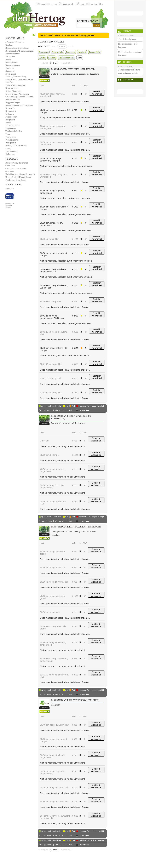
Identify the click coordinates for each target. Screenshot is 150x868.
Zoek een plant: (88, 21)
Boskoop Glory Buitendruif (17, 163)
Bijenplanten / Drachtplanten (17, 48)
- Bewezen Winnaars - (15, 42)
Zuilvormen (10, 154)
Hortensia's (10, 108)
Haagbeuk (82, 52)
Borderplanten (11, 62)
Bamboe (9, 45)
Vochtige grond (12, 140)
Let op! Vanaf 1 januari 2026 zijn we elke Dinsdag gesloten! (68, 35)
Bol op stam (10, 57)
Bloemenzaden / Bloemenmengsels (20, 51)
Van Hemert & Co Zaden (16, 180)
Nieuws (127, 31)
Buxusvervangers (13, 65)
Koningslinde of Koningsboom (18, 177)
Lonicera (52, 58)
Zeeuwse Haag (11, 151)
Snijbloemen (11, 128)
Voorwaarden (9, 205)
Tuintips (127, 62)
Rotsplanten (10, 120)
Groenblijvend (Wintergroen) (17, 94)
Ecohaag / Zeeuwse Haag (16, 77)
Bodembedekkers (13, 54)
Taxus (80, 58)
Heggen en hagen (13, 102)
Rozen (8, 123)
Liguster (42, 58)
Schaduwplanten (12, 125)
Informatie (10, 189)
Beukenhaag (44, 52)
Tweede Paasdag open (127, 39)
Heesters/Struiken (13, 100)
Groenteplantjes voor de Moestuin (19, 97)
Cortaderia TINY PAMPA (16, 169)
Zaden (8, 149)
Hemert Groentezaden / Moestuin (19, 105)
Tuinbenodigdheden (14, 131)
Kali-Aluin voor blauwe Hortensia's (20, 174)
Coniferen (10, 68)
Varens (8, 134)
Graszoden (10, 172)
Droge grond (11, 74)
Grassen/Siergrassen (14, 91)
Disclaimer (8, 208)
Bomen (8, 60)
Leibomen (10, 114)
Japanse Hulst (95, 52)
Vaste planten (11, 137)
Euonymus (70, 52)
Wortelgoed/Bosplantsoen (16, 146)
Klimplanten (11, 111)
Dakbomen (10, 71)
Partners (128, 80)
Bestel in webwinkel (97, 93)
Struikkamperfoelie (66, 58)
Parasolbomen (11, 117)
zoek (96, 25)
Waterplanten (11, 143)
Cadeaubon (10, 166)
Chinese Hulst (57, 52)
